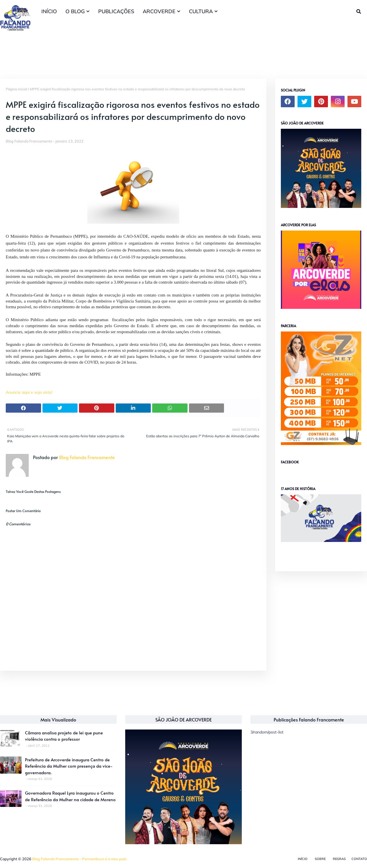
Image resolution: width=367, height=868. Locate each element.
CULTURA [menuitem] (201, 11)
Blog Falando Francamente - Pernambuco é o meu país (79, 859)
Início (303, 859)
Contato (359, 859)
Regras (339, 859)
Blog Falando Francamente (29, 141)
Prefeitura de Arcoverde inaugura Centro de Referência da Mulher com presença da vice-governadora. (69, 766)
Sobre (320, 859)
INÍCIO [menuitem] (49, 11)
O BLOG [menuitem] (75, 11)
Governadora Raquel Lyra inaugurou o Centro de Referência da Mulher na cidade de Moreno (70, 796)
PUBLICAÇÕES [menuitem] (116, 11)
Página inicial (16, 89)
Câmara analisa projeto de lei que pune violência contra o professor (64, 736)
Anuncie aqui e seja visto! (29, 392)
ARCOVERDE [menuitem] (159, 11)
